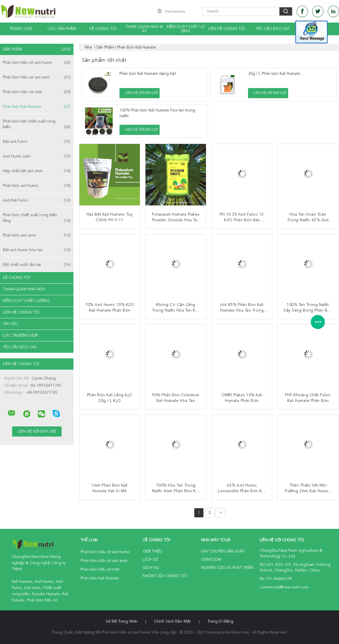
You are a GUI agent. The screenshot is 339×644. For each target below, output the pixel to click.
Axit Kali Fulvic (37, 200)
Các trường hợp (20, 336)
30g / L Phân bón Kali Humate (274, 74)
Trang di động (220, 621)
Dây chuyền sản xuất (223, 551)
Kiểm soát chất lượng (186, 29)
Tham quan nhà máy (144, 29)
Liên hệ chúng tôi (227, 29)
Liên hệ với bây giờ (141, 93)
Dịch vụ (151, 568)
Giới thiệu (152, 551)
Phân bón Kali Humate (37, 107)
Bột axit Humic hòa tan (37, 250)
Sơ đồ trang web (121, 621)
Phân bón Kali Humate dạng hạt (148, 74)
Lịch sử (150, 560)
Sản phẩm (37, 49)
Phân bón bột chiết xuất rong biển (37, 125)
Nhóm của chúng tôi (165, 576)
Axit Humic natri (37, 156)
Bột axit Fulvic (37, 142)
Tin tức (10, 324)
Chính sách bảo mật (172, 621)
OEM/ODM (211, 560)
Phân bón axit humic (37, 186)
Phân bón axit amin (37, 235)
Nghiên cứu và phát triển (227, 568)
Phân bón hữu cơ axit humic (37, 63)
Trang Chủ (21, 29)
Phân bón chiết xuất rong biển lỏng (37, 218)
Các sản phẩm (62, 29)
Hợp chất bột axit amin (37, 171)
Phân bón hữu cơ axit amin (37, 77)
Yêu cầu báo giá (273, 29)
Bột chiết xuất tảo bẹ (37, 265)
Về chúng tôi (103, 29)
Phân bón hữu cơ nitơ (37, 92)
